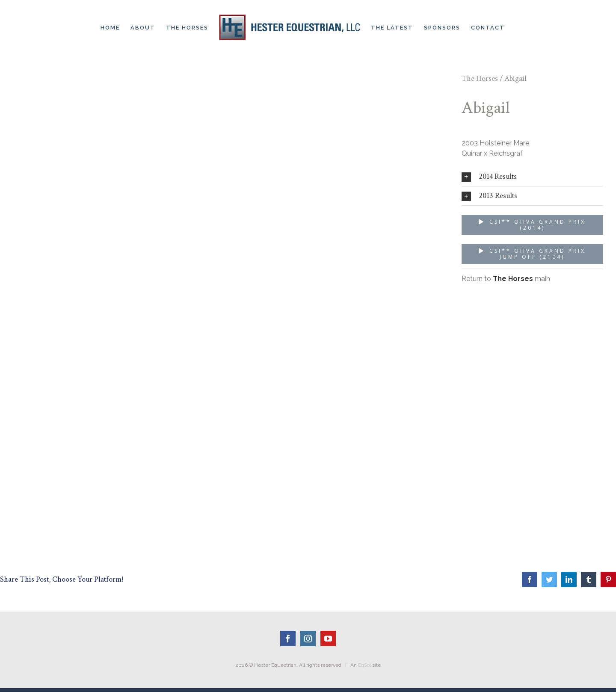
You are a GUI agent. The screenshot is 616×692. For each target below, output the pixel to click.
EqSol (364, 665)
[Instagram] (308, 639)
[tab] (532, 177)
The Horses (480, 78)
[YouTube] (328, 639)
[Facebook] (288, 639)
